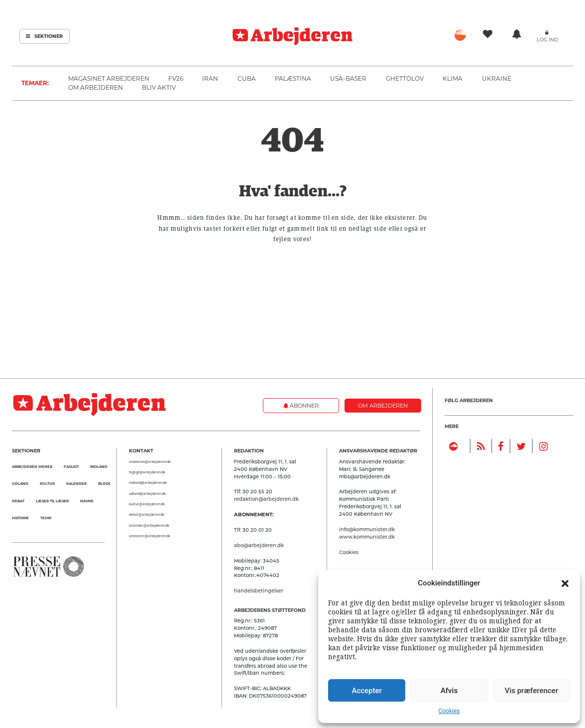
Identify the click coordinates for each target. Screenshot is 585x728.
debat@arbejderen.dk (147, 515)
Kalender (76, 484)
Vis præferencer (531, 691)
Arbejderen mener (32, 467)
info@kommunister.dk (367, 529)
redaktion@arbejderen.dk (150, 462)
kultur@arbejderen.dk (147, 504)
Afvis (449, 691)
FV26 (176, 78)
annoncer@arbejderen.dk (150, 536)
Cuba (247, 78)
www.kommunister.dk (367, 537)
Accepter (366, 691)
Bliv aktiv (159, 87)
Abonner (301, 406)
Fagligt (71, 467)
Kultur (47, 484)
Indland (99, 467)
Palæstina (293, 78)
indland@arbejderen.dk (148, 483)
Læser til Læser (52, 501)
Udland (20, 484)
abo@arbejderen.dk (259, 545)
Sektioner (44, 36)
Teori (46, 518)
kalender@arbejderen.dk (149, 526)
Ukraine (497, 78)
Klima (453, 78)
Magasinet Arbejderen (109, 78)
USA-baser (348, 78)
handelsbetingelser (259, 590)
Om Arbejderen (96, 87)
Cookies (449, 711)
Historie (20, 518)
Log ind (547, 40)
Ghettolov (405, 78)
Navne (87, 501)
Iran (210, 78)
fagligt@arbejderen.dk (147, 472)
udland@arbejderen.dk (147, 494)
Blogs (104, 484)
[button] (565, 583)
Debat (18, 501)
